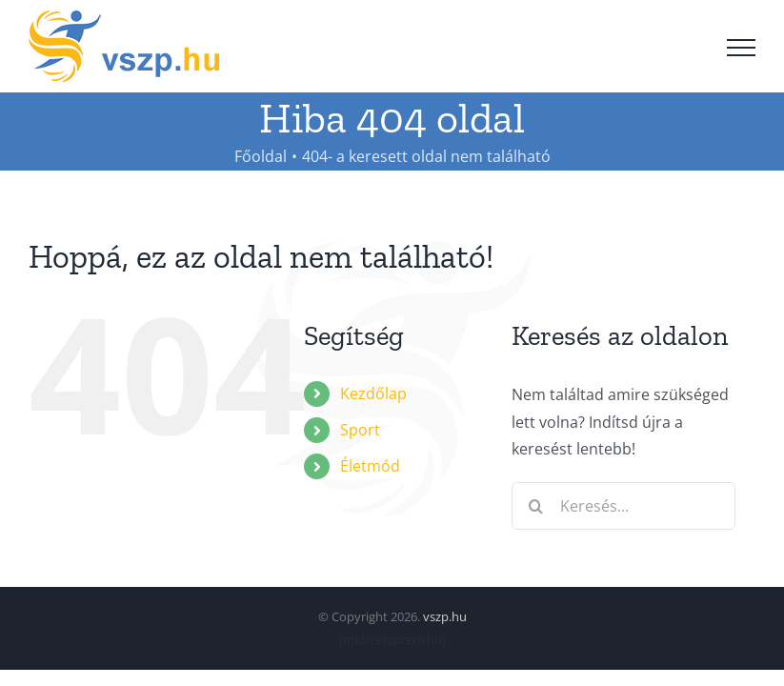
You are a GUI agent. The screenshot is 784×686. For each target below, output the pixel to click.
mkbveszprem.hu (392, 639)
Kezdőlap (373, 393)
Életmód (370, 466)
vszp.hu (445, 616)
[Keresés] (535, 506)
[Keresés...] (623, 506)
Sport (360, 430)
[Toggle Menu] (741, 48)
